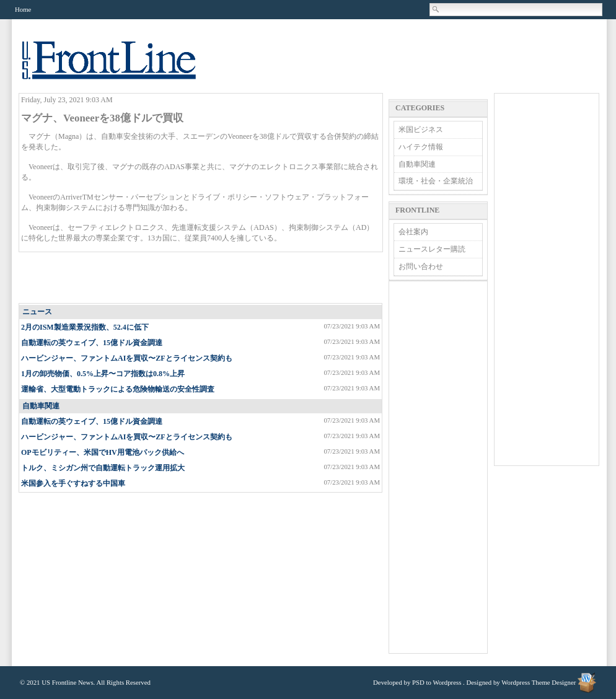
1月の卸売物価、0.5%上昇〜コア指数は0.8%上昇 (103, 374)
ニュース (37, 312)
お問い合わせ (421, 266)
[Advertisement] (201, 278)
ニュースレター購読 (432, 249)
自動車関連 (41, 406)
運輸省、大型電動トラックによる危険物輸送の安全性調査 (118, 389)
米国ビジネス (421, 130)
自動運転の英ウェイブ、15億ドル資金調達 (92, 343)
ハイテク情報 (421, 147)
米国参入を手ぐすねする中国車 (73, 483)
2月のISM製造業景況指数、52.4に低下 (85, 327)
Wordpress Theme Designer (539, 682)
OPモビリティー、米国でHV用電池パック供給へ (103, 452)
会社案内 (413, 232)
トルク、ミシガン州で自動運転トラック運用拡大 (103, 468)
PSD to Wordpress (437, 682)
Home (23, 9)
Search (436, 9)
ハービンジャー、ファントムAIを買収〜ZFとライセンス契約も (127, 358)
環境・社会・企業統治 (436, 181)
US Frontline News (121, 67)
